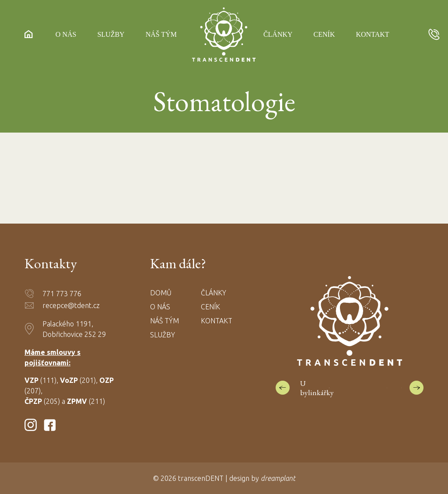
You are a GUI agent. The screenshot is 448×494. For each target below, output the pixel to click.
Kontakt (372, 35)
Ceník (324, 35)
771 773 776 (62, 294)
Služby (111, 35)
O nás (66, 35)
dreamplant (278, 478)
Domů (161, 293)
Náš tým (161, 35)
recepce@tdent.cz (71, 305)
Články (278, 35)
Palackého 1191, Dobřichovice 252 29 (74, 329)
